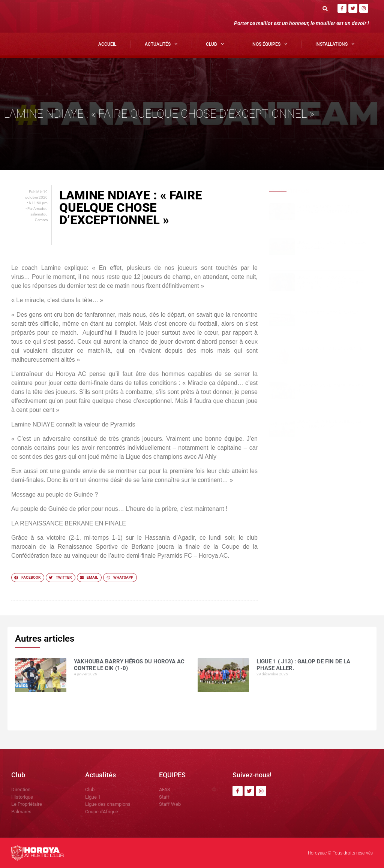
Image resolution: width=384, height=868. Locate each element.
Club (215, 44)
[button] (325, 8)
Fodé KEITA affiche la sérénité (329, 348)
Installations (335, 44)
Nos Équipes (270, 44)
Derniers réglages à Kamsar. (328, 313)
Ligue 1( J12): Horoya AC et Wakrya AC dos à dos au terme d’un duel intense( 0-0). (330, 282)
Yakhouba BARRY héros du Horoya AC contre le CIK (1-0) (328, 210)
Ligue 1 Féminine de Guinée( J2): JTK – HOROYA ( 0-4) (329, 424)
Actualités (161, 44)
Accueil (107, 44)
